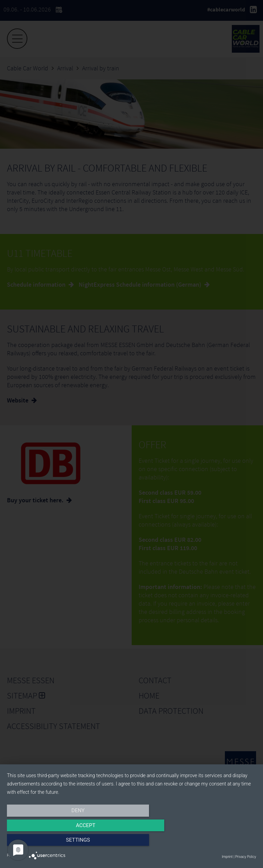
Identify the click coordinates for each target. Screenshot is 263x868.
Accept (131, 843)
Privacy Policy (246, 857)
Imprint (227, 857)
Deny (44, 843)
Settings (219, 843)
